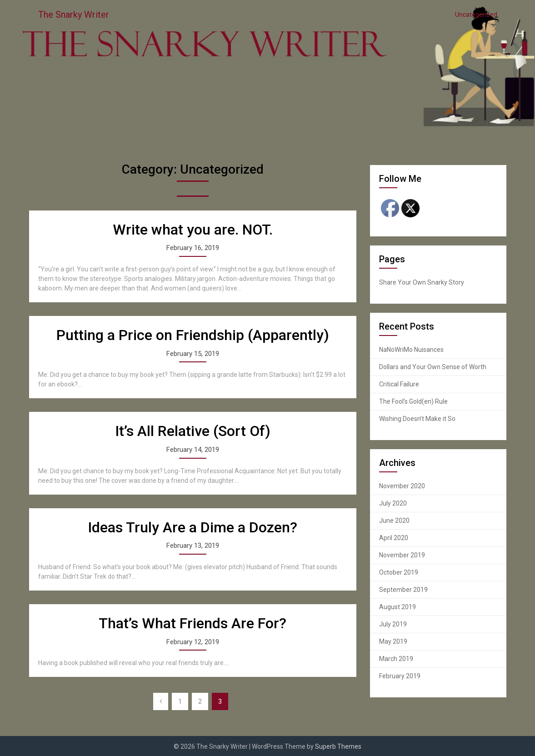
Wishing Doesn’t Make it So (417, 419)
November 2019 (402, 555)
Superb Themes (338, 746)
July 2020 (393, 503)
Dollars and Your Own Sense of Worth (433, 367)
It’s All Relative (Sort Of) (193, 431)
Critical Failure (399, 384)
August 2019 (397, 607)
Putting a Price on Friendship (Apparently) (193, 335)
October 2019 (399, 572)
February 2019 (400, 676)
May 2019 (393, 641)
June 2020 (394, 521)
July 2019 (393, 624)
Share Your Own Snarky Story (422, 282)
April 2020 (394, 538)
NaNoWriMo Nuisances (411, 350)
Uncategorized (476, 15)
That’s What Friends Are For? (192, 623)
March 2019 (396, 659)
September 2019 (403, 590)
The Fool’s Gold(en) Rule (413, 401)
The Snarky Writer (74, 15)
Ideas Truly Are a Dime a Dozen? (192, 527)
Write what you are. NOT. (193, 230)
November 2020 (402, 486)
